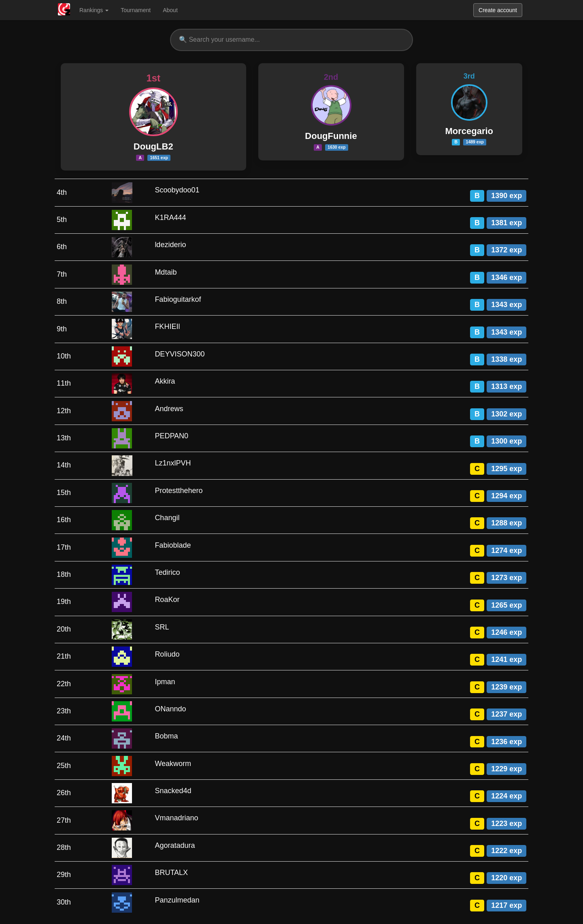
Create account (498, 10)
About (170, 10)
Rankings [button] (94, 10)
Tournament (136, 10)
